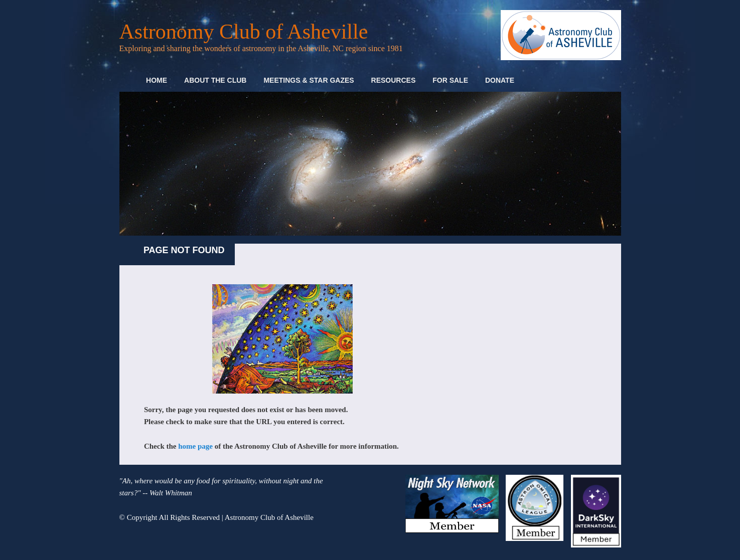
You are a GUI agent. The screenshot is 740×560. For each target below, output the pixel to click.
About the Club (215, 80)
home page (195, 446)
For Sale (450, 80)
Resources (394, 80)
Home (157, 80)
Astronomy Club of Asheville (244, 32)
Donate (500, 80)
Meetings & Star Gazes (309, 80)
